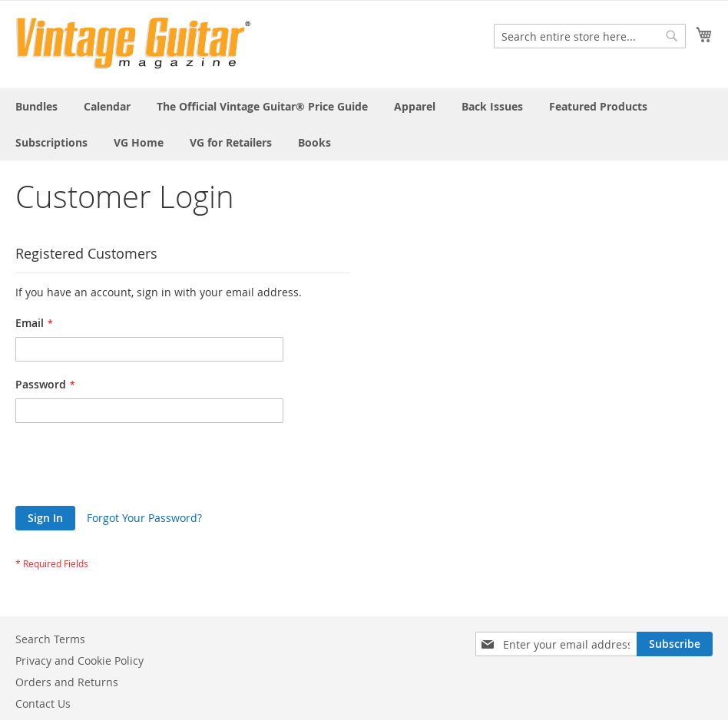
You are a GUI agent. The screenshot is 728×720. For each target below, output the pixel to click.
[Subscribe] (675, 644)
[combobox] (590, 36)
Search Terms (50, 639)
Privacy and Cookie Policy (79, 661)
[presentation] (132, 468)
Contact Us (43, 703)
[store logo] (133, 43)
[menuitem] (36, 106)
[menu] (364, 124)
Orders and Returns (67, 682)
